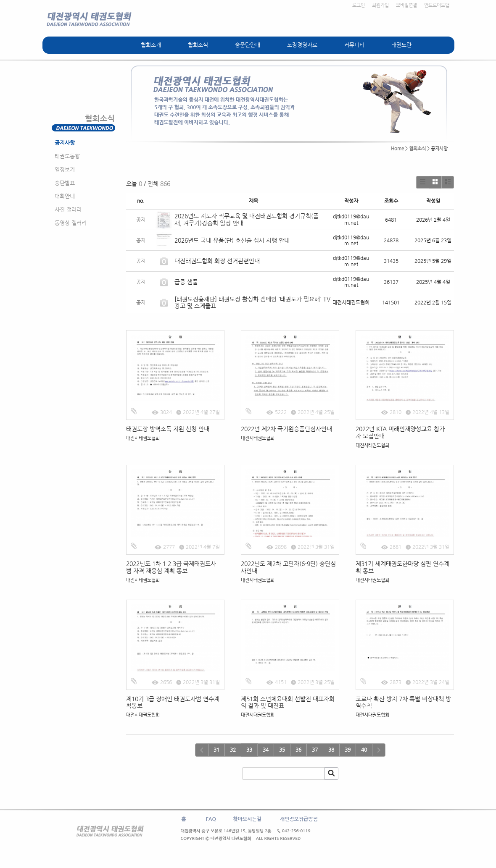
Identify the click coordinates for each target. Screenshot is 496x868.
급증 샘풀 (187, 282)
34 (266, 750)
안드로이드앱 (437, 5)
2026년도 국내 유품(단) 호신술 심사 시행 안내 (232, 240)
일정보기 (65, 169)
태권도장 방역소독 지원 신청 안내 (168, 429)
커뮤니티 (354, 45)
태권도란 (401, 45)
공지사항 (65, 143)
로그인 (359, 5)
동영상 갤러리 (71, 223)
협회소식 (198, 45)
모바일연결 (406, 5)
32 (233, 750)
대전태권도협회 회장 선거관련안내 (217, 261)
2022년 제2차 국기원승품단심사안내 (286, 429)
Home (397, 148)
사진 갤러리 (68, 209)
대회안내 (65, 196)
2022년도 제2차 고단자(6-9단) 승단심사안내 (288, 567)
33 (249, 750)
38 (331, 750)
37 (315, 750)
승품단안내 (248, 45)
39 (348, 750)
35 (282, 750)
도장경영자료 (302, 45)
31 (216, 750)
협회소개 (151, 45)
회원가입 (380, 5)
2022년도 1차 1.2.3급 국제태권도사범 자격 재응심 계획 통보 (171, 567)
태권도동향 (67, 156)
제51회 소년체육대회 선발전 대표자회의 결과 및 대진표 (288, 702)
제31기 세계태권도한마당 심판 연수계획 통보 (402, 567)
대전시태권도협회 (143, 438)
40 (364, 750)
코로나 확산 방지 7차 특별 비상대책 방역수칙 (403, 702)
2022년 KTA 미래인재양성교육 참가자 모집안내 (400, 432)
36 (298, 750)
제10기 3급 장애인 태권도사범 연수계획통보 (173, 702)
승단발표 (65, 183)
